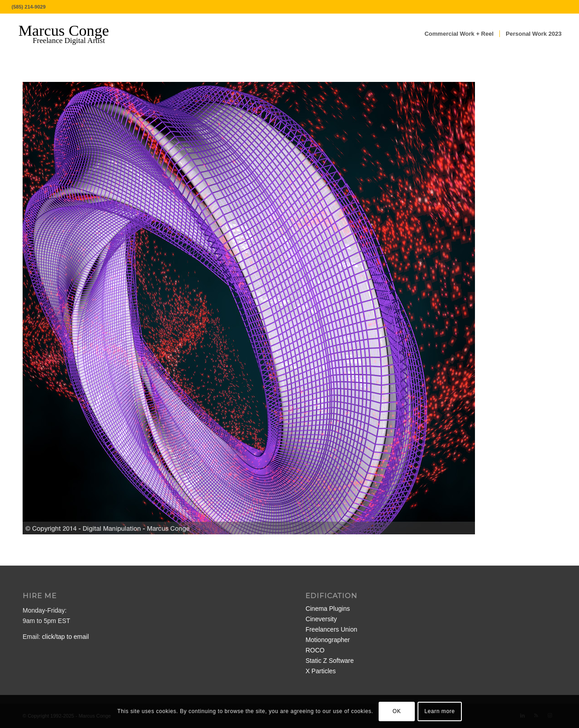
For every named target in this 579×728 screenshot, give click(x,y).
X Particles (320, 671)
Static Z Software (330, 661)
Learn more (439, 711)
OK (397, 711)
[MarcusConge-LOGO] (71, 34)
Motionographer (327, 640)
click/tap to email (65, 637)
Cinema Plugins (327, 609)
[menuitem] (459, 34)
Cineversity (321, 619)
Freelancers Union (331, 629)
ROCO (315, 650)
